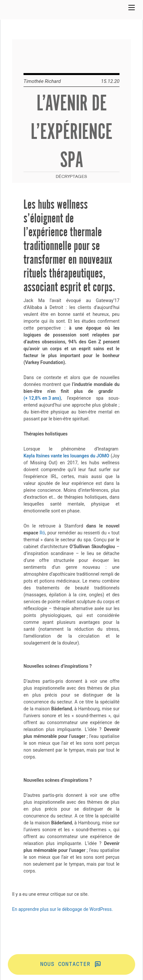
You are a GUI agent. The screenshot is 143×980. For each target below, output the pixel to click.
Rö (42, 533)
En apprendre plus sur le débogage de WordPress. (63, 909)
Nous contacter (71, 964)
